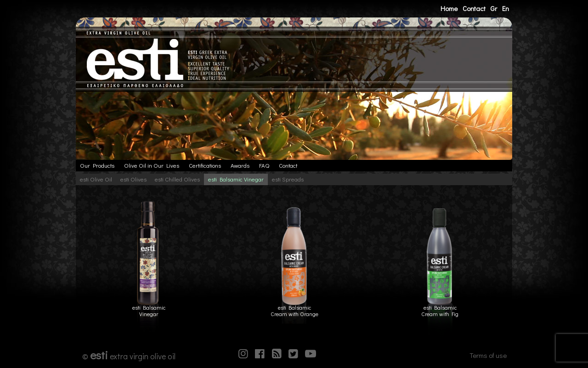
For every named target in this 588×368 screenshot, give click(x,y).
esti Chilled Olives (177, 179)
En (506, 8)
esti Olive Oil (96, 179)
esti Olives (133, 179)
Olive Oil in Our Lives (152, 165)
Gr (494, 8)
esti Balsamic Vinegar (236, 179)
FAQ (264, 165)
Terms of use (488, 355)
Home (449, 8)
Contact (474, 8)
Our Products (97, 165)
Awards (240, 165)
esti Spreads (288, 179)
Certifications (205, 165)
